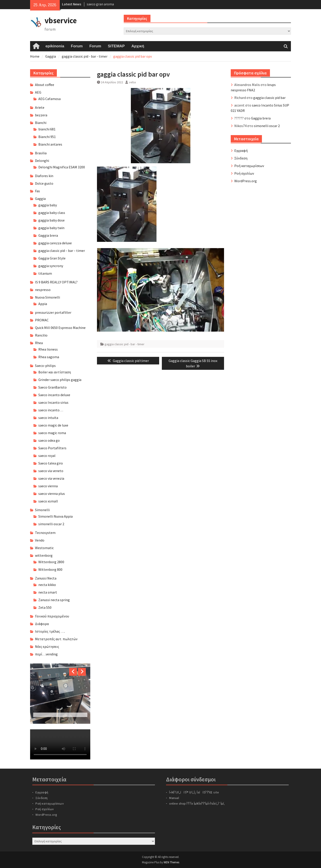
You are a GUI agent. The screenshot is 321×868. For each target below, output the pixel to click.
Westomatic (44, 548)
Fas (37, 191)
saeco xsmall (48, 501)
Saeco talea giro (51, 463)
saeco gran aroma (100, 4)
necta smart (48, 592)
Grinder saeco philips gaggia (60, 380)
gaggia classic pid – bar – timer (62, 251)
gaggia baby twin (51, 228)
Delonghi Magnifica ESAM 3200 (62, 167)
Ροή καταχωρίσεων (249, 166)
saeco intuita (48, 418)
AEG (38, 92)
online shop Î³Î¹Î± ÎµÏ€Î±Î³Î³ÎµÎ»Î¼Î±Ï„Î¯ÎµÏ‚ (197, 803)
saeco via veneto (51, 471)
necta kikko (47, 585)
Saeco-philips (45, 366)
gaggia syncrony (51, 266)
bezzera (41, 115)
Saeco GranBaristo (52, 387)
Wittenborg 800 (50, 569)
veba (132, 82)
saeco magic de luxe (53, 425)
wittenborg (44, 555)
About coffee (45, 85)
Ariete (40, 107)
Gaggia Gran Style (52, 258)
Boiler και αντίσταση (55, 372)
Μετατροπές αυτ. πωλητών (56, 639)
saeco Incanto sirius (53, 402)
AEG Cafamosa (49, 99)
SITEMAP (116, 46)
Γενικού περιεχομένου (52, 616)
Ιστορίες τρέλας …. (50, 631)
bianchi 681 (47, 129)
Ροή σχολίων (244, 173)
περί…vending (46, 654)
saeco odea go (49, 440)
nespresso (43, 290)
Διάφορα (42, 624)
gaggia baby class (52, 213)
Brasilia (41, 153)
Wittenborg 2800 (51, 562)
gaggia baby (48, 205)
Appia (43, 304)
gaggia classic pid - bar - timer (124, 344)
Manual (174, 798)
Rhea (39, 343)
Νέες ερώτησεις (47, 646)
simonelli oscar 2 (267, 126)
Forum (77, 46)
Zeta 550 (45, 607)
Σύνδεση (241, 158)
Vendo (40, 540)
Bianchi (41, 123)
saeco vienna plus (52, 494)
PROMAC (42, 320)
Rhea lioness (48, 349)
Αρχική (138, 46)
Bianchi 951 (47, 137)
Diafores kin (44, 176)
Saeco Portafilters (52, 448)
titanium (45, 273)
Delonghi (42, 161)
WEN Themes (171, 862)
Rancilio (41, 335)
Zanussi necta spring (54, 600)
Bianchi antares (50, 144)
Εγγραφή (241, 151)
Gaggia (40, 199)
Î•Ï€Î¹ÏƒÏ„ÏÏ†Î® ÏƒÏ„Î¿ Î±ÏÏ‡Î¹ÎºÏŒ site (194, 792)
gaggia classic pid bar (269, 98)
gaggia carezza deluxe (55, 243)
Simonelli (42, 510)
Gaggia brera (261, 118)
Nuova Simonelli (47, 297)
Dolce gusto (44, 183)
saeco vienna (48, 486)
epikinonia (55, 46)
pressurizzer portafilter (53, 312)
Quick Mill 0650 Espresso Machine (60, 328)
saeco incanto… (51, 410)
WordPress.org (246, 181)
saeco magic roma (52, 433)
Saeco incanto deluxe (54, 395)
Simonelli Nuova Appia (56, 516)
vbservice (61, 21)
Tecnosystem (45, 533)
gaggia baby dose (51, 220)
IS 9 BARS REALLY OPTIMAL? (56, 282)
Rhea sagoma (49, 357)
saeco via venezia (51, 478)
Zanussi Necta (46, 578)
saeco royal (47, 456)
